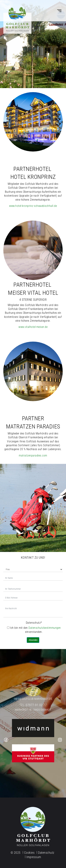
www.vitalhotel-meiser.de (33, 327)
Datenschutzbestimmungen (45, 628)
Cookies (29, 853)
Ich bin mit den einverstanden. (34, 630)
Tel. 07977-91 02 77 (33, 705)
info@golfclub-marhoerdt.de (33, 699)
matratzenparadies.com (33, 455)
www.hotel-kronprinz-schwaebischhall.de (33, 206)
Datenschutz (34, 623)
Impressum (34, 857)
